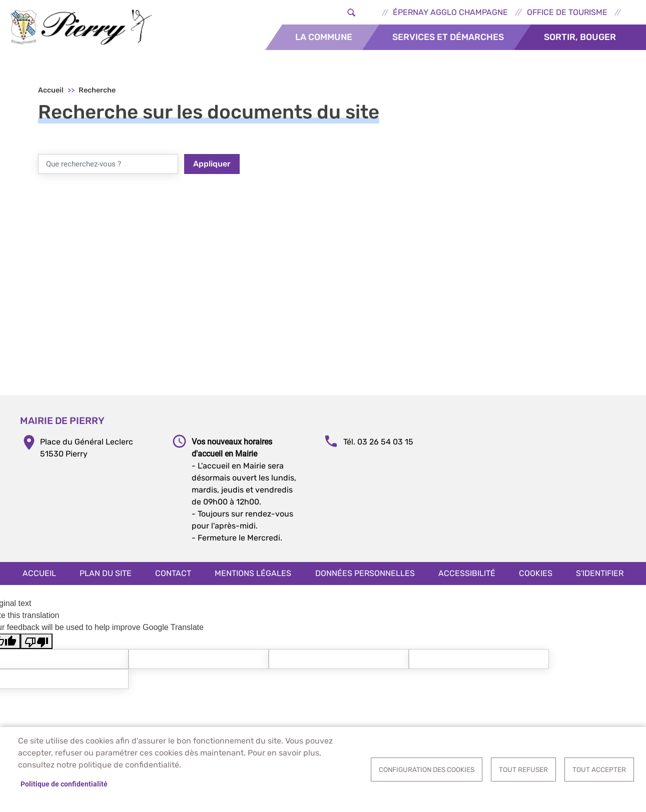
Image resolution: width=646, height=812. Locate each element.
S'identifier (600, 573)
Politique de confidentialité (64, 784)
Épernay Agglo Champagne (450, 12)
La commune (324, 37)
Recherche (97, 90)
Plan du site (106, 573)
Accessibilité (467, 573)
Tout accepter (599, 769)
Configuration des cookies (427, 769)
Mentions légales (253, 573)
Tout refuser (523, 769)
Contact (173, 573)
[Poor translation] (37, 641)
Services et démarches (448, 37)
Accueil (51, 90)
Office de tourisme (567, 12)
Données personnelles (365, 573)
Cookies (536, 573)
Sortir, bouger (580, 37)
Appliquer (212, 164)
